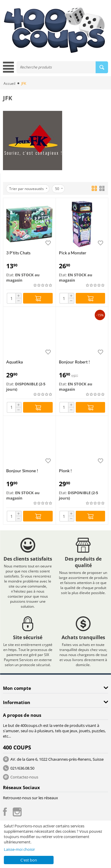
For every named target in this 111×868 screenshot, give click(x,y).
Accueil (9, 83)
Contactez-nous (24, 777)
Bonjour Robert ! (74, 362)
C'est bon (29, 860)
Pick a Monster (73, 253)
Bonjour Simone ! (22, 471)
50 (59, 189)
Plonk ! (65, 471)
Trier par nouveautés (28, 189)
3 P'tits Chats (18, 253)
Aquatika (15, 362)
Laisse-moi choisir (19, 849)
